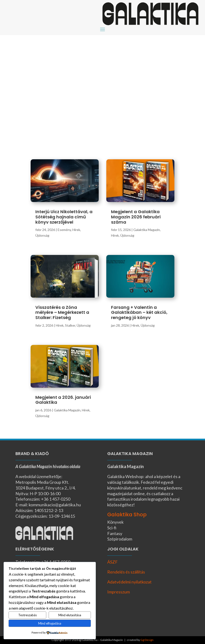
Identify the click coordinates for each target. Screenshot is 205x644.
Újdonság (42, 235)
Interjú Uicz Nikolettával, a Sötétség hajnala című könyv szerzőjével (64, 217)
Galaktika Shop (127, 515)
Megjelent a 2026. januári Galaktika (63, 400)
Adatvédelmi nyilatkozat (129, 582)
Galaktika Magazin (67, 410)
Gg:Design (147, 640)
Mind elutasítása (70, 615)
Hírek (76, 230)
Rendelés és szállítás (126, 572)
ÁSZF (112, 562)
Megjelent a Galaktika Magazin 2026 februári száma (136, 217)
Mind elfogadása (50, 623)
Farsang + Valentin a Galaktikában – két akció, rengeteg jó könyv (139, 312)
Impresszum (119, 592)
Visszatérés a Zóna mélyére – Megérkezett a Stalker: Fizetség (62, 312)
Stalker (70, 325)
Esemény (64, 230)
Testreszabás (28, 615)
